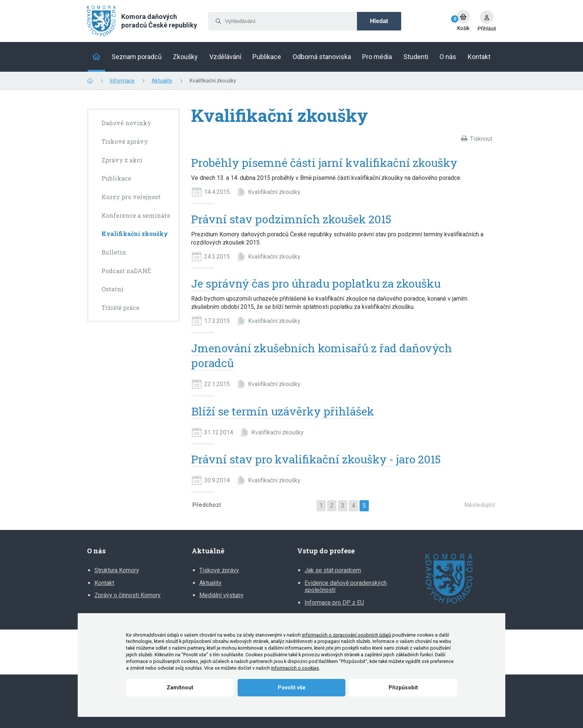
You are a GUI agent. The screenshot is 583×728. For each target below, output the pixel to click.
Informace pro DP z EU (334, 603)
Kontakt (104, 583)
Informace (122, 81)
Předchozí (207, 505)
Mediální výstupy (221, 595)
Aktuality (162, 81)
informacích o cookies (295, 668)
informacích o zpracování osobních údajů (347, 635)
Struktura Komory (117, 570)
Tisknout (481, 139)
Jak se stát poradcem (333, 570)
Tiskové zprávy (219, 570)
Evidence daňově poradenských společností (346, 587)
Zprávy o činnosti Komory (128, 595)
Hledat (379, 21)
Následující (480, 505)
